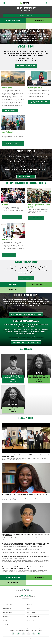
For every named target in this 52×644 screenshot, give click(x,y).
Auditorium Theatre (7, 613)
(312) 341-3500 (25, 592)
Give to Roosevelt (31, 613)
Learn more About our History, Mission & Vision (26, 314)
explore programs (26, 278)
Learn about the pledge (26, 176)
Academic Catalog (7, 609)
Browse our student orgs (12, 217)
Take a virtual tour (27, 15)
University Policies (32, 624)
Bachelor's (13, 285)
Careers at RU (6, 616)
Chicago (25, 39)
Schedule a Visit (39, 21)
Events (29, 609)
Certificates (13, 290)
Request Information (13, 21)
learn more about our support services (26, 342)
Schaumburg (35, 39)
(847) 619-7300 (25, 598)
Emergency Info (6, 624)
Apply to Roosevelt (13, 26)
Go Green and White (36, 218)
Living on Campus (9, 255)
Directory (5, 620)
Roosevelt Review (31, 620)
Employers (30, 605)
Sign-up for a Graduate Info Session (39, 102)
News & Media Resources (33, 616)
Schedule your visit (10, 111)
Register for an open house (26, 66)
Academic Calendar (7, 605)
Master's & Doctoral (39, 285)
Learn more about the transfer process (11, 144)
